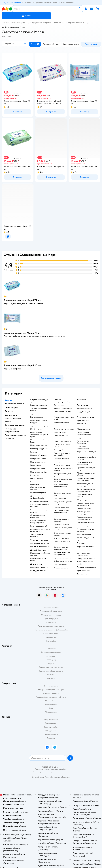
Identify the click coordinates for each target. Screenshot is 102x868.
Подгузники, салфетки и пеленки (46, 23)
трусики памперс (37, 414)
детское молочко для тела (62, 494)
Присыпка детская (61, 525)
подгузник (58, 516)
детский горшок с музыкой (61, 520)
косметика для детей (39, 526)
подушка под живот (85, 438)
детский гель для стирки (64, 490)
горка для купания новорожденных (84, 518)
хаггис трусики (37, 417)
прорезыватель (83, 550)
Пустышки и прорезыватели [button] (12, 430)
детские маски (60, 499)
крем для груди (83, 421)
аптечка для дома (61, 568)
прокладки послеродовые (83, 447)
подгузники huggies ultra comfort (62, 454)
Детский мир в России (41, 777)
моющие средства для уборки (86, 474)
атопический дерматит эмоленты (40, 506)
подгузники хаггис (38, 459)
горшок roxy (35, 475)
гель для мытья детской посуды (63, 503)
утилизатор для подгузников (83, 554)
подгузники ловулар (39, 445)
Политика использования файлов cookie (51, 630)
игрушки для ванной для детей (64, 418)
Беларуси (66, 777)
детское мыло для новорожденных (61, 548)
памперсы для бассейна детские (63, 469)
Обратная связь (51, 637)
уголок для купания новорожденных (85, 485)
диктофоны (82, 574)
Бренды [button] (8, 400)
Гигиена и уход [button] (12, 407)
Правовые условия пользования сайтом (51, 769)
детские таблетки (84, 409)
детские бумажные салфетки (85, 563)
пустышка (81, 543)
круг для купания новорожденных (61, 485)
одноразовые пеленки (86, 559)
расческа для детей (61, 423)
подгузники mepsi (38, 469)
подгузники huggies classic (62, 445)
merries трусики (37, 429)
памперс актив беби (62, 459)
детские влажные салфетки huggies (37, 497)
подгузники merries (38, 472)
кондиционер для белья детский (87, 458)
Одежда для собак (51, 734)
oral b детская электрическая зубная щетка (39, 435)
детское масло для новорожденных (61, 511)
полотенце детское (85, 526)
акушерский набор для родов (87, 453)
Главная (5, 23)
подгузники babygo (38, 462)
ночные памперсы (61, 507)
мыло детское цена (38, 571)
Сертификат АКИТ (51, 634)
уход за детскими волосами (37, 536)
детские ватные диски (63, 426)
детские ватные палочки (64, 429)
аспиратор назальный (39, 501)
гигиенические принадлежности (84, 433)
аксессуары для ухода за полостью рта (40, 530)
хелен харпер (36, 465)
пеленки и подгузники (86, 567)
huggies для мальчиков (63, 441)
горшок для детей (84, 509)
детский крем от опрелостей (61, 437)
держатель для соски (86, 547)
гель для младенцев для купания (40, 511)
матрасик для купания (86, 500)
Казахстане (56, 777)
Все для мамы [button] (11, 415)
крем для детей (60, 433)
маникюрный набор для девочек (40, 554)
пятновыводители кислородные (85, 463)
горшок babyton (37, 479)
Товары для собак (51, 727)
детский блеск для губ (39, 550)
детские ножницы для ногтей (63, 529)
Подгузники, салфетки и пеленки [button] (15, 437)
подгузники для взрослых (84, 413)
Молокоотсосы (83, 429)
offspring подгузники (39, 449)
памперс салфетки (38, 493)
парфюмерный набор (39, 567)
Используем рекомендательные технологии (51, 772)
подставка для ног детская (84, 495)
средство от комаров (39, 540)
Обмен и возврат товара (51, 615)
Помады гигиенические (40, 547)
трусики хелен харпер (39, 426)
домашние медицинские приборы (87, 401)
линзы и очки (83, 405)
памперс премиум (61, 462)
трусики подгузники (62, 465)
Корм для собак (51, 731)
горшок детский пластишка (37, 483)
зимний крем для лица (63, 409)
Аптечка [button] (9, 411)
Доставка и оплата (51, 607)
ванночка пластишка (39, 405)
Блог (51, 708)
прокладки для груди (86, 417)
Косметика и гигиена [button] (14, 404)
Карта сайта (51, 641)
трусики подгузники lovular (39, 409)
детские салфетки (61, 565)
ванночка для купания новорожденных (86, 490)
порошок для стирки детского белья (86, 479)
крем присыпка (83, 571)
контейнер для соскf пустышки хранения (86, 539)
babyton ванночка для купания (39, 401)
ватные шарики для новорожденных (38, 522)
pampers (34, 452)
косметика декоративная (83, 425)
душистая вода (36, 564)
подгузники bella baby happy (40, 441)
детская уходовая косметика (37, 516)
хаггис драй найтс (61, 450)
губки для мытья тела (85, 523)
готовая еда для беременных (83, 442)
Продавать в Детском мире (51, 611)
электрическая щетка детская (62, 475)
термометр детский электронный (62, 554)
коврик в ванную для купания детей (86, 504)
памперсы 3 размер (38, 455)
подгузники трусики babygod (39, 421)
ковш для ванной (84, 535)
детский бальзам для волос (62, 413)
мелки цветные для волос (38, 560)
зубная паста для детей (63, 561)
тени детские (59, 405)
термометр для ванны (62, 558)
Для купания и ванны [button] (15, 425)
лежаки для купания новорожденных (85, 513)
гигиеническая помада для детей (63, 480)
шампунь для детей (62, 539)
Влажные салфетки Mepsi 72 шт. (23, 300)
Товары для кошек (51, 719)
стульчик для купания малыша (62, 534)
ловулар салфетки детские (38, 488)
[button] (26, 16)
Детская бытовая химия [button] (13, 420)
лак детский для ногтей (40, 543)
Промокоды (51, 622)
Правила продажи (51, 619)
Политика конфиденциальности (51, 626)
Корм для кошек (51, 723)
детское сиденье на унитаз (62, 543)
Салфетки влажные (75, 23)
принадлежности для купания (86, 530)
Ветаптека (51, 738)
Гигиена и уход (18, 23)
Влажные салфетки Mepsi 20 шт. (23, 366)
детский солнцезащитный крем (63, 401)
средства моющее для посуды (86, 469)
